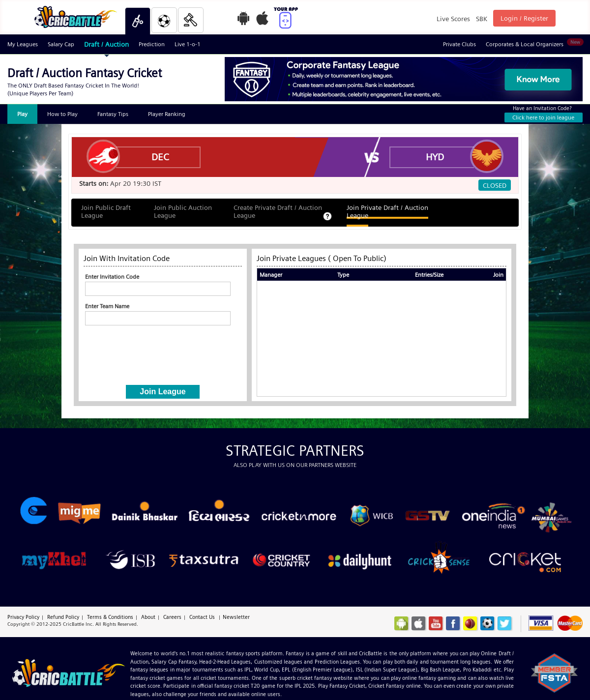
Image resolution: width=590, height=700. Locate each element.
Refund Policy (63, 617)
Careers (172, 617)
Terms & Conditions (110, 617)
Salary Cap (61, 44)
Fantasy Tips (113, 114)
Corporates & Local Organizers (534, 43)
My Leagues (23, 44)
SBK (482, 19)
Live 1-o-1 (188, 44)
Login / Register (524, 18)
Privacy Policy (23, 617)
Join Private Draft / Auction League (387, 211)
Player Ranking (167, 114)
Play (22, 114)
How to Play (62, 114)
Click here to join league (543, 117)
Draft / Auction (106, 44)
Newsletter (236, 617)
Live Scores (453, 19)
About (148, 617)
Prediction (152, 44)
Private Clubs (459, 44)
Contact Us (202, 617)
